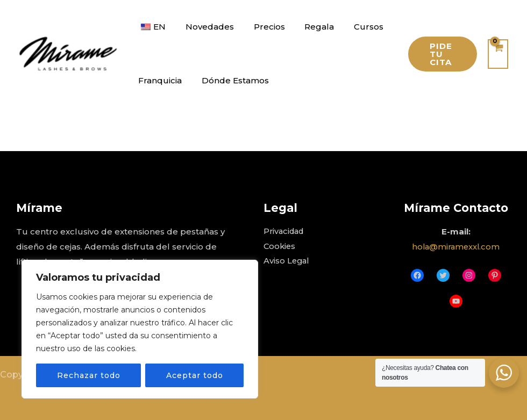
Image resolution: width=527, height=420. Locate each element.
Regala (307, 27)
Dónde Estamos (230, 80)
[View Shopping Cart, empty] (498, 54)
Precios (260, 27)
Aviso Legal (287, 262)
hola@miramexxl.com (456, 247)
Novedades (204, 27)
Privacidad (285, 232)
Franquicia (158, 80)
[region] (140, 329)
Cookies (280, 247)
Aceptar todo (195, 375)
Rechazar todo (89, 375)
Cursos (352, 27)
